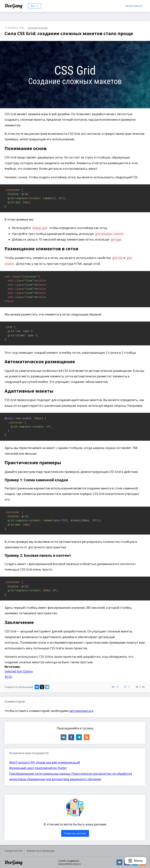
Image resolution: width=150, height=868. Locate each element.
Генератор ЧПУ (14, 851)
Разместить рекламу (75, 833)
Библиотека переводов (41, 851)
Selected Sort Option (19, 671)
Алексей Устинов (38, 28)
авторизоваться (81, 711)
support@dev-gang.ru (70, 864)
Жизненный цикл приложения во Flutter (38, 768)
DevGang (14, 6)
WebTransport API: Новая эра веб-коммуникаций (45, 762)
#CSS (8, 677)
